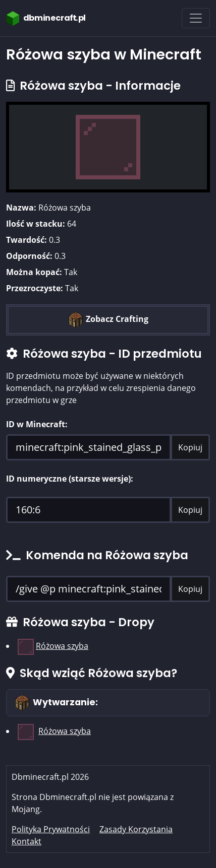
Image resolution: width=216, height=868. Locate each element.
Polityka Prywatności (51, 829)
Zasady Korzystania (136, 829)
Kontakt (26, 841)
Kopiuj (190, 447)
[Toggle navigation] (196, 18)
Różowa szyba (62, 646)
